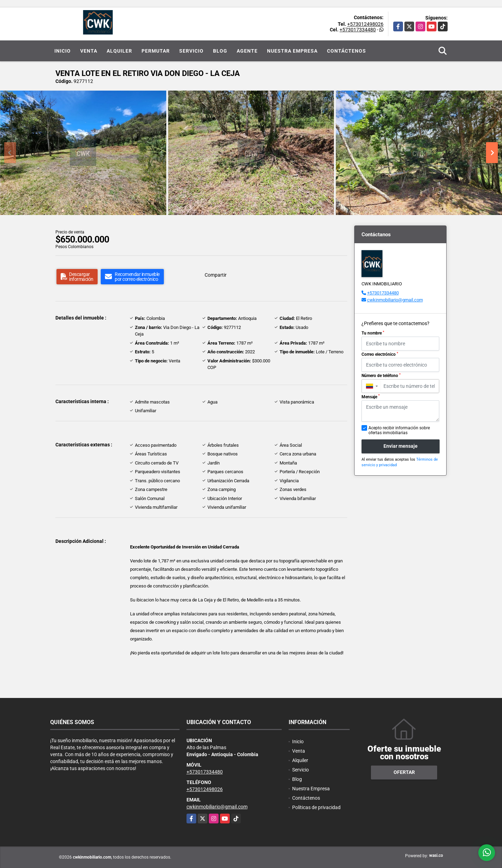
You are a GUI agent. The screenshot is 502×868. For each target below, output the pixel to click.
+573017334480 (358, 30)
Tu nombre (373, 333)
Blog (220, 51)
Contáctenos (347, 51)
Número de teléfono (381, 376)
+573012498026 (365, 24)
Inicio (63, 51)
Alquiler (119, 51)
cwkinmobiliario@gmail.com (395, 300)
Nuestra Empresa (292, 51)
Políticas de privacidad (316, 807)
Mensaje (371, 397)
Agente (247, 51)
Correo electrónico (380, 354)
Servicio (191, 51)
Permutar (156, 51)
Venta (89, 51)
